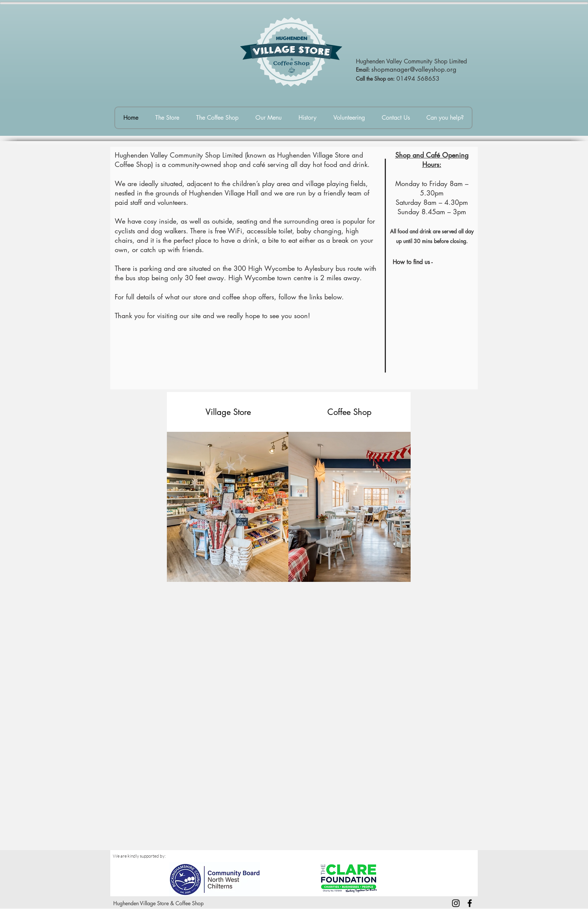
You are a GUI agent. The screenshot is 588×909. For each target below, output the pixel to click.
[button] (349, 412)
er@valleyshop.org (430, 69)
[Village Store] (228, 412)
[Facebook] (470, 903)
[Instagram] (456, 903)
